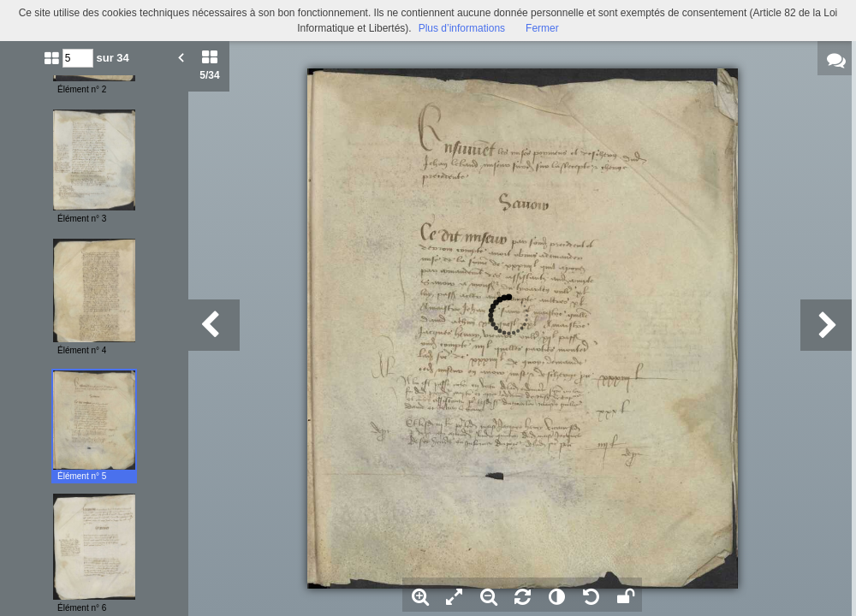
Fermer (542, 28)
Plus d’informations (462, 28)
